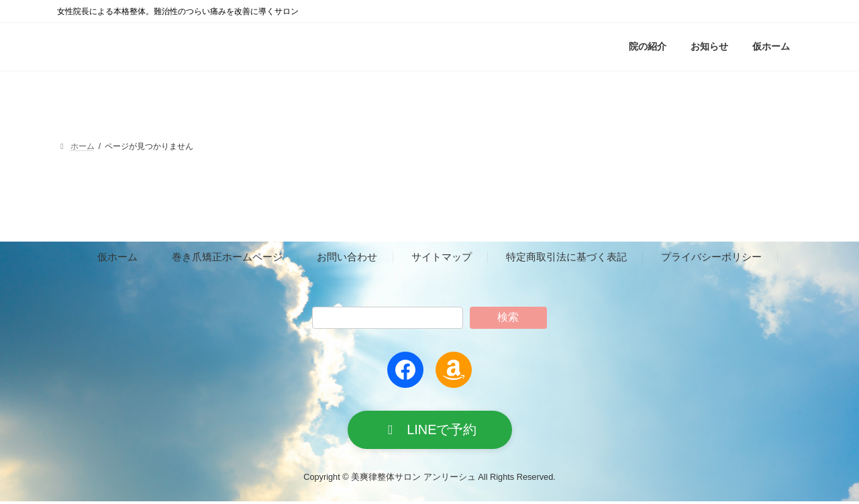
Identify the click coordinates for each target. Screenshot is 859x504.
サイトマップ (442, 257)
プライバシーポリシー (711, 257)
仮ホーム (117, 257)
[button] (430, 431)
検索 (508, 317)
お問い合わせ (347, 257)
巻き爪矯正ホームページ (227, 257)
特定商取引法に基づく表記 (566, 257)
